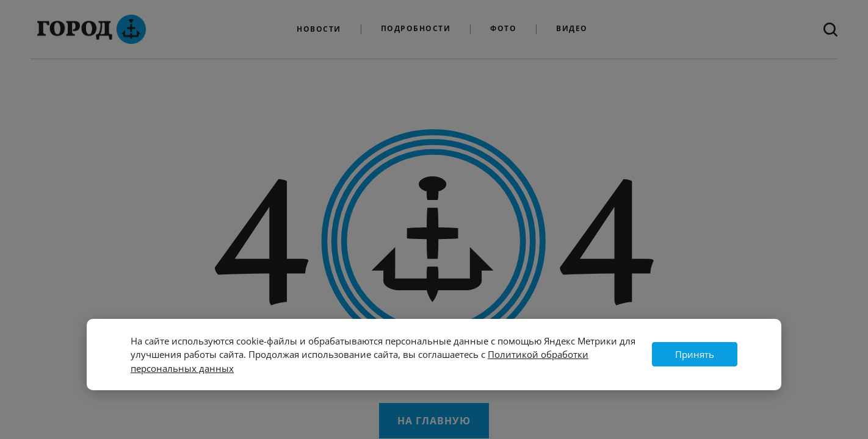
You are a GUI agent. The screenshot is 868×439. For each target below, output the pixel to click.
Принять (695, 354)
